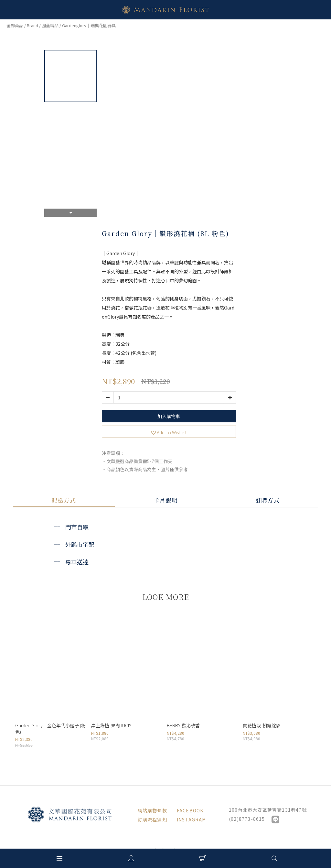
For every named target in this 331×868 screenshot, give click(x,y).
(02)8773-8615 (247, 819)
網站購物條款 (152, 810)
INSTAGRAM (192, 819)
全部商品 (15, 25)
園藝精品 (50, 25)
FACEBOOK (190, 810)
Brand (32, 25)
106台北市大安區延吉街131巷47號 (268, 810)
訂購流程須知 (152, 819)
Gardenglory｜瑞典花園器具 (89, 25)
